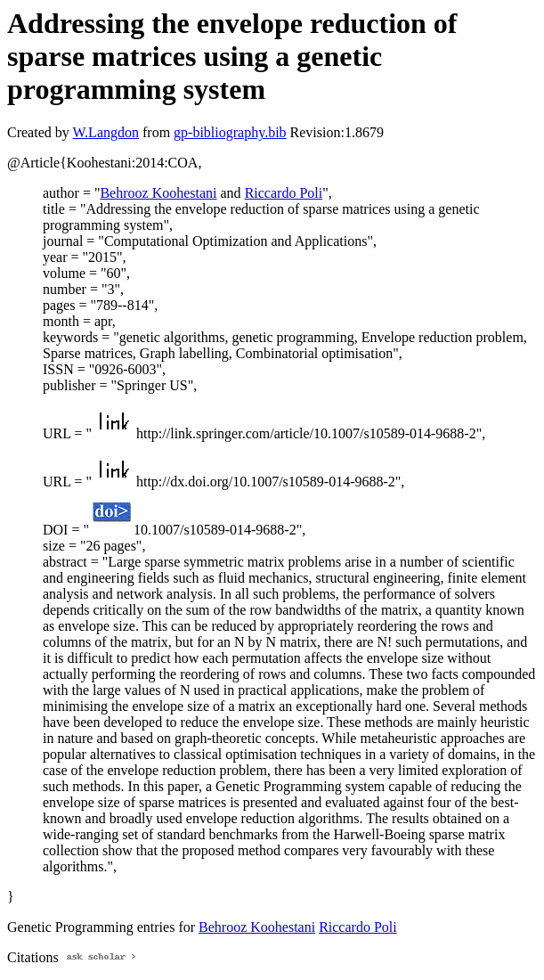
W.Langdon (106, 132)
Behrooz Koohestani (158, 193)
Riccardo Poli (284, 193)
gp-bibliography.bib (230, 132)
